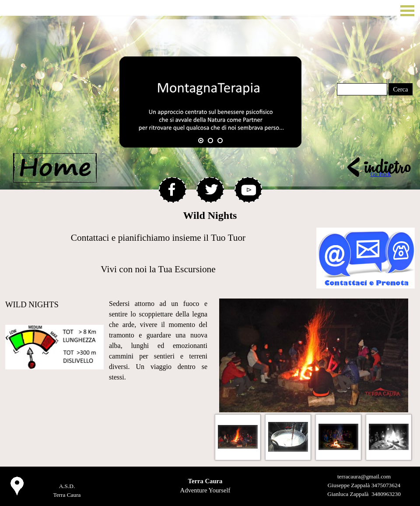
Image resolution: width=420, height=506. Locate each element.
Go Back (380, 174)
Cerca (400, 89)
